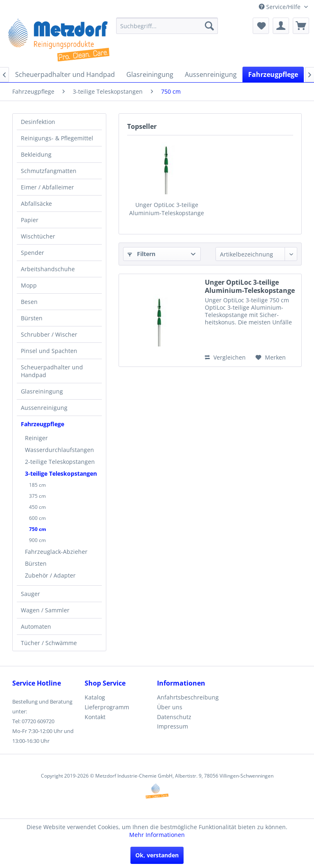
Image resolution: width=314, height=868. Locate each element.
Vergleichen (225, 357)
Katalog (95, 697)
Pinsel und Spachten (49, 351)
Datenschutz (174, 717)
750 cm (38, 529)
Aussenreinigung (44, 408)
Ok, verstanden (157, 855)
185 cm (37, 485)
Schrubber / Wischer (49, 334)
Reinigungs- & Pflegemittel (57, 138)
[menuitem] (167, 26)
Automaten (36, 626)
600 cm (37, 518)
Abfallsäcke (36, 204)
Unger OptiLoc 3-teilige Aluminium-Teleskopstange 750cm (167, 209)
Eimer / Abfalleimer (47, 187)
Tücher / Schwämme (49, 643)
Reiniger (36, 438)
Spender (33, 253)
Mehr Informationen (157, 835)
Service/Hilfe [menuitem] (280, 7)
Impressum (173, 726)
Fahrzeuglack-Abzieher (56, 552)
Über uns (170, 707)
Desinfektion (38, 122)
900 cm (37, 540)
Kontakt (95, 717)
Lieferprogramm (107, 707)
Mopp (29, 285)
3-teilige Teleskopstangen (61, 473)
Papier (30, 220)
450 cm (37, 507)
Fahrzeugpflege (43, 424)
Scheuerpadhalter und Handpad (52, 371)
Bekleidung (36, 154)
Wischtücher (38, 236)
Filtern (141, 254)
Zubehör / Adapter (50, 575)
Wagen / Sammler (45, 610)
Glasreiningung (42, 391)
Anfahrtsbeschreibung (188, 697)
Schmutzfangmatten (49, 171)
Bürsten (32, 318)
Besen (29, 302)
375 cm (37, 496)
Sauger (30, 594)
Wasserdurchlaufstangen (59, 450)
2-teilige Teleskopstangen (60, 462)
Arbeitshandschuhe (48, 269)
